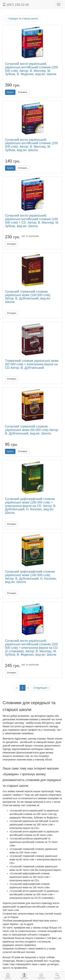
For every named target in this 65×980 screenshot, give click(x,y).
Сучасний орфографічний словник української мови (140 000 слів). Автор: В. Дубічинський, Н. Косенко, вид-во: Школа (31, 577)
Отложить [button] (23, 92)
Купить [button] (10, 92)
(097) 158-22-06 (16, 5)
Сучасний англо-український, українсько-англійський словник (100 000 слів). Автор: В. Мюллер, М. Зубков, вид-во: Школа (31, 145)
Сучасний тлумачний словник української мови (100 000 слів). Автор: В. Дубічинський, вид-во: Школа (28, 297)
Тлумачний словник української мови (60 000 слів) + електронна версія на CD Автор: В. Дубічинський (32, 364)
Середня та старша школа (22, 19)
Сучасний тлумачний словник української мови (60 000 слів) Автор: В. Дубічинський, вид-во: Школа (32, 430)
